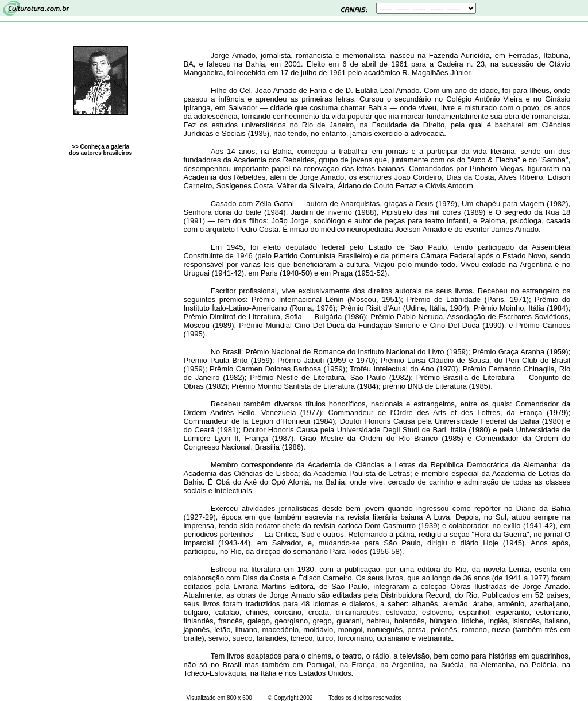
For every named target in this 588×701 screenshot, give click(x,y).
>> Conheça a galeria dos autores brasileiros (100, 150)
